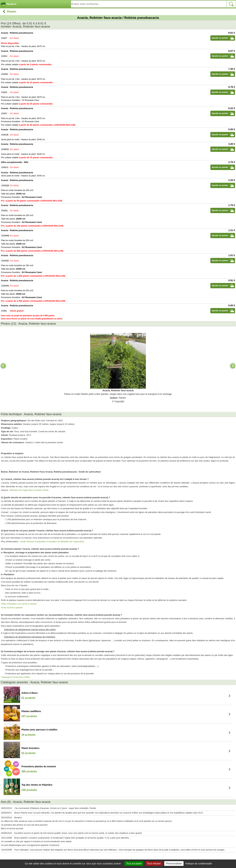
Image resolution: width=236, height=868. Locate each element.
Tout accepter (134, 863)
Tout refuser (154, 863)
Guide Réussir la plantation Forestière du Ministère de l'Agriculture (52, 542)
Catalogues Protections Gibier (15, 677)
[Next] (233, 366)
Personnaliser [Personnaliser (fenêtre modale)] (174, 863)
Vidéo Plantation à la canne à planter (19, 604)
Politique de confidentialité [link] (199, 864)
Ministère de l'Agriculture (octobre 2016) (29, 490)
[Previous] (3, 366)
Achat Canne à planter (12, 608)
